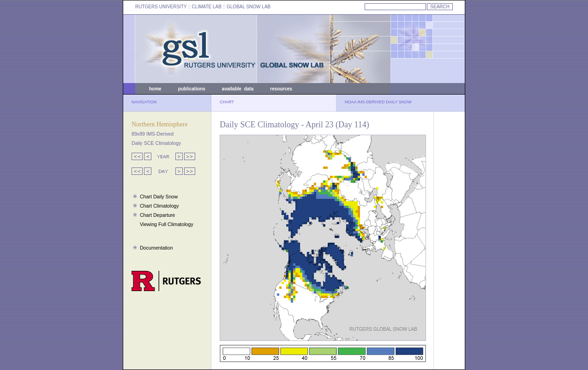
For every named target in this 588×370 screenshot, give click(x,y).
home (155, 89)
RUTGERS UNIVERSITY (161, 7)
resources (281, 89)
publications (192, 89)
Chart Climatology (159, 206)
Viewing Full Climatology (167, 224)
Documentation (156, 248)
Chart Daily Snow (159, 197)
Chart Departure (157, 215)
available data (238, 89)
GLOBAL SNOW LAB (249, 7)
